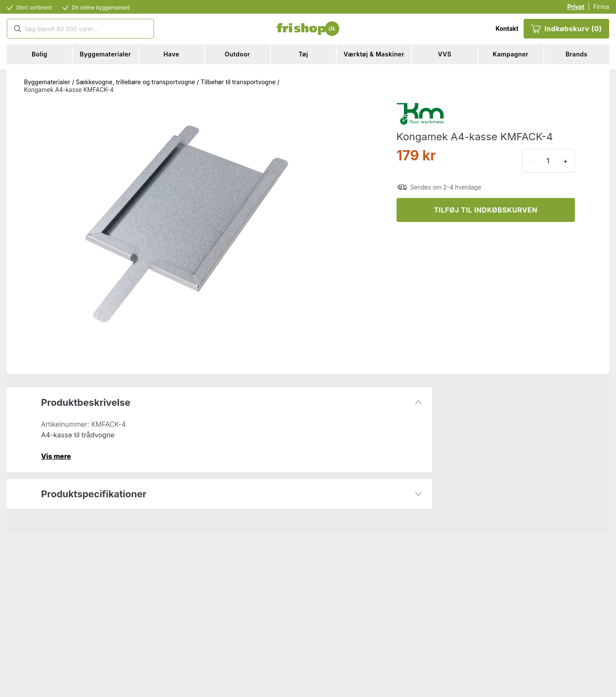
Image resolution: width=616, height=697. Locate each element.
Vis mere (56, 456)
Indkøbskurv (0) (566, 29)
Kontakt (507, 28)
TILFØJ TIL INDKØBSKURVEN (486, 210)
